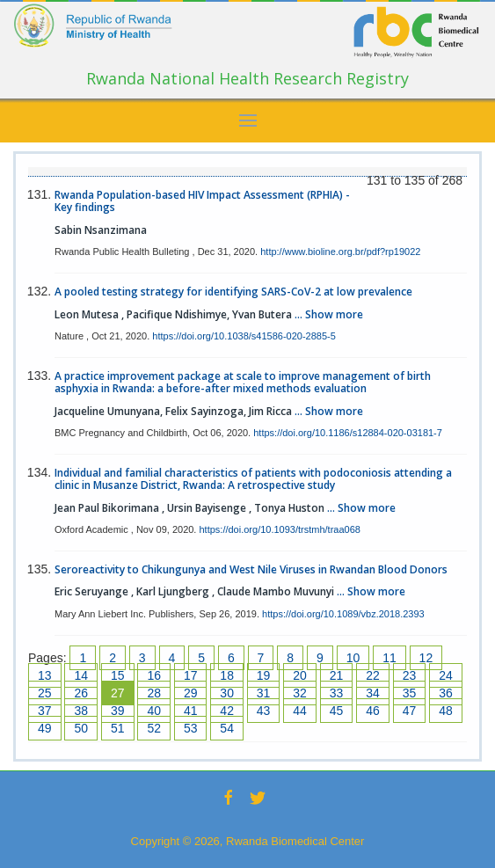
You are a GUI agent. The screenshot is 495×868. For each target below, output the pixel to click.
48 (446, 711)
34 (373, 693)
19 (264, 675)
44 (300, 711)
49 (45, 728)
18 (227, 675)
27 (118, 693)
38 (81, 711)
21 (337, 675)
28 (154, 693)
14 (81, 675)
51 (118, 728)
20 (300, 675)
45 (337, 711)
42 (227, 711)
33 (337, 693)
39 (118, 711)
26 (81, 693)
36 (446, 693)
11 (389, 658)
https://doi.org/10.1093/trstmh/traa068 (279, 529)
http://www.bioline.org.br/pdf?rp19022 (340, 252)
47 (410, 711)
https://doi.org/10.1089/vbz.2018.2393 (343, 614)
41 (191, 711)
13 (45, 675)
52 (154, 728)
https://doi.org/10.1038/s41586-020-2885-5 (244, 336)
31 (264, 693)
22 (373, 675)
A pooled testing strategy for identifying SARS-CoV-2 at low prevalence (233, 292)
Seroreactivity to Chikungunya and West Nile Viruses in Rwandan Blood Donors (251, 569)
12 (426, 658)
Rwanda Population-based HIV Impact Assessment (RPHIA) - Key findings (202, 201)
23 (410, 675)
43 (264, 711)
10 (353, 658)
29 (191, 693)
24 (446, 675)
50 (81, 728)
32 (300, 693)
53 (191, 728)
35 (410, 693)
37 (45, 711)
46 (373, 711)
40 (154, 711)
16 (154, 675)
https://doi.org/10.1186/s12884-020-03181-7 (348, 433)
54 (227, 728)
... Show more (329, 314)
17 (191, 675)
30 (227, 693)
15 (118, 675)
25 (45, 693)
